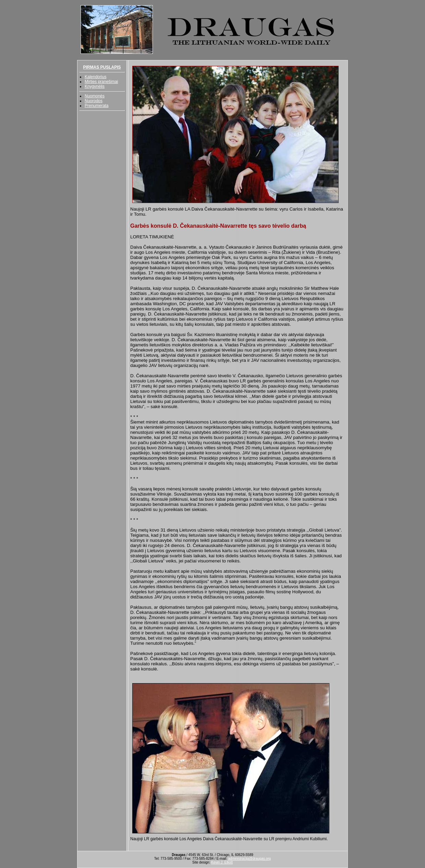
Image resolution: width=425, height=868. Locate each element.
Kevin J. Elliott (222, 862)
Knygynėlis (95, 86)
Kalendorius (95, 77)
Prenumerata (96, 106)
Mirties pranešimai (101, 82)
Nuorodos (94, 101)
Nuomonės (95, 96)
